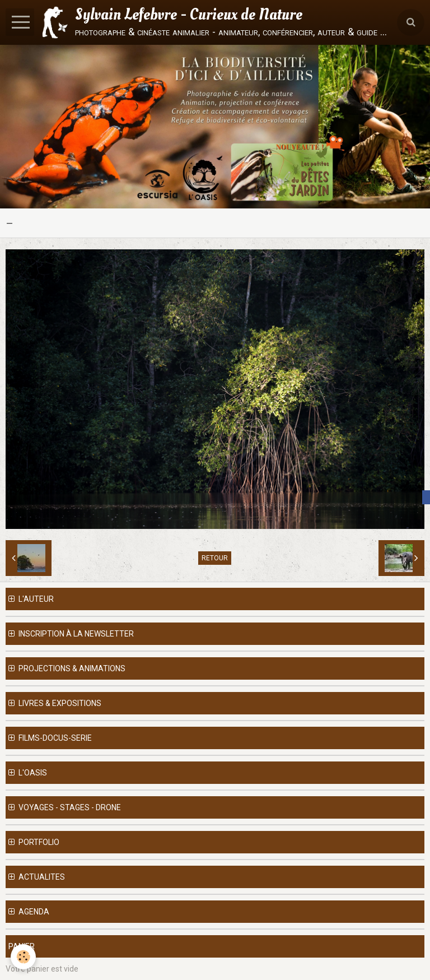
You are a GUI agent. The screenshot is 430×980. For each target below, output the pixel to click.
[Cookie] (24, 957)
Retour (215, 558)
